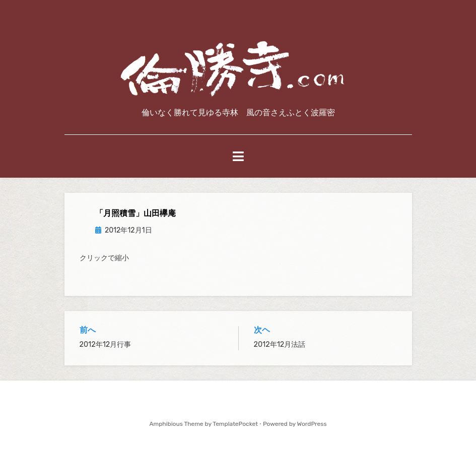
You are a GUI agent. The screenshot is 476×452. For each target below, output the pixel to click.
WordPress (312, 424)
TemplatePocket (235, 424)
